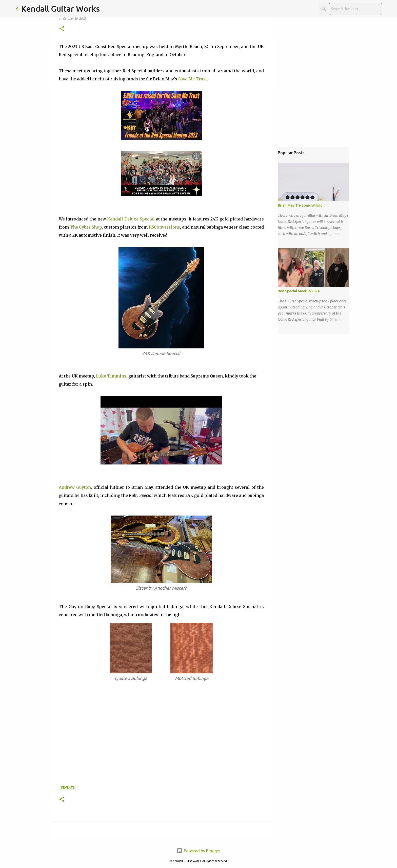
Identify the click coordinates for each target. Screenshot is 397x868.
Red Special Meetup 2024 (299, 291)
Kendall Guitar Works (60, 9)
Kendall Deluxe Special (131, 219)
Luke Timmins (111, 376)
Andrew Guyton (75, 487)
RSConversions (164, 227)
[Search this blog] (355, 9)
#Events (68, 787)
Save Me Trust (193, 79)
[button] (62, 29)
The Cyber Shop (86, 227)
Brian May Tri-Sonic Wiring (300, 205)
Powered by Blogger (198, 851)
